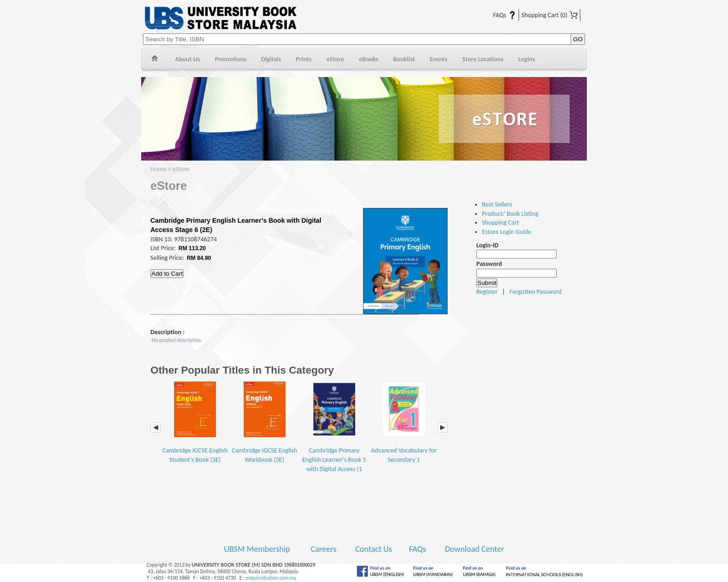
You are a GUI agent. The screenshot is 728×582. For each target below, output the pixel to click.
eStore (335, 59)
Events (439, 59)
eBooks (369, 59)
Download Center (474, 549)
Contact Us (374, 549)
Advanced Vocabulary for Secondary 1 (404, 423)
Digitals (271, 59)
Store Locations (483, 59)
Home (154, 60)
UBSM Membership (258, 549)
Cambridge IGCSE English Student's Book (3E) (195, 423)
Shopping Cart (549, 15)
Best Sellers (497, 204)
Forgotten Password (535, 292)
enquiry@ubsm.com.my (271, 578)
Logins (526, 59)
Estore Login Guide (507, 232)
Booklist (404, 59)
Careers (323, 549)
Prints (304, 59)
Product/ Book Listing (510, 214)
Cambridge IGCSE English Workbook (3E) (264, 423)
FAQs (499, 15)
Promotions (231, 59)
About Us (188, 59)
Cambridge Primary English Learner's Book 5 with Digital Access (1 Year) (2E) (334, 432)
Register (487, 292)
